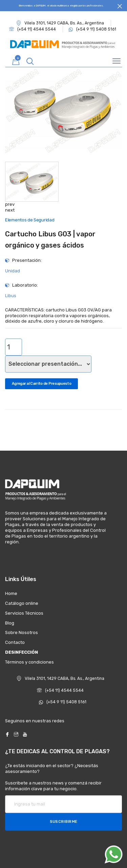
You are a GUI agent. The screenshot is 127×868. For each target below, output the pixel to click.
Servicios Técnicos (24, 613)
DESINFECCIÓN (22, 652)
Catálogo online (22, 603)
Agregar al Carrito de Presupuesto (41, 384)
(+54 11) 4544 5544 (60, 690)
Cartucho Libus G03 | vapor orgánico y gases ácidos (50, 240)
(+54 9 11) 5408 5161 (63, 702)
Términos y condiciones (29, 662)
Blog (10, 623)
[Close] (120, 6)
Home (11, 593)
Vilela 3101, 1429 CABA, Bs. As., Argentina (60, 23)
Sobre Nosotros (22, 632)
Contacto (15, 642)
